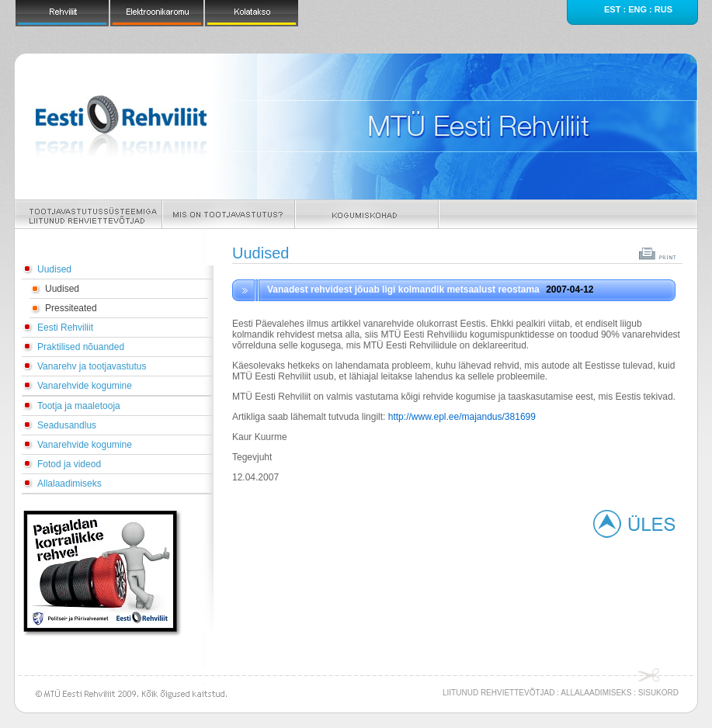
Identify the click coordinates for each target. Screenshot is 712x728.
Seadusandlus (67, 425)
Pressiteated (71, 308)
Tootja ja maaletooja (79, 406)
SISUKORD (658, 693)
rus (663, 9)
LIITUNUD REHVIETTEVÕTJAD (498, 693)
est (612, 9)
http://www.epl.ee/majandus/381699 (462, 417)
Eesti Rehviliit (65, 328)
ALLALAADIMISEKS (596, 693)
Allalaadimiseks (69, 484)
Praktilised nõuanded (81, 347)
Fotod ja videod (69, 464)
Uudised (54, 269)
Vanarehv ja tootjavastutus (92, 366)
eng (637, 9)
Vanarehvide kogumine (85, 386)
